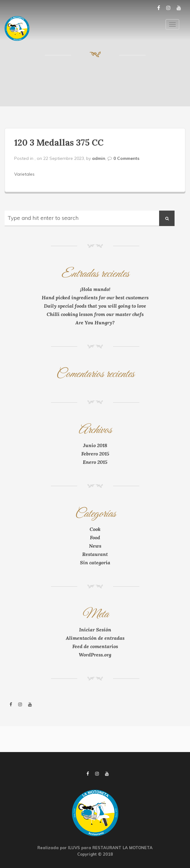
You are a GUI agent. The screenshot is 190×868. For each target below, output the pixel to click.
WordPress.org (95, 655)
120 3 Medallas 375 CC (59, 143)
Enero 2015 (95, 462)
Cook (95, 529)
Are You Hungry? (95, 323)
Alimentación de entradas (95, 638)
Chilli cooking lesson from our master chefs (95, 314)
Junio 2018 (95, 445)
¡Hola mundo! (95, 289)
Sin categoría (95, 562)
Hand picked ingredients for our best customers (95, 297)
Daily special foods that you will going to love (95, 306)
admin (99, 158)
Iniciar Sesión (95, 630)
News (95, 546)
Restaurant (95, 554)
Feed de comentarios (95, 646)
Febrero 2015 (95, 454)
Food (95, 537)
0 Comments (126, 158)
